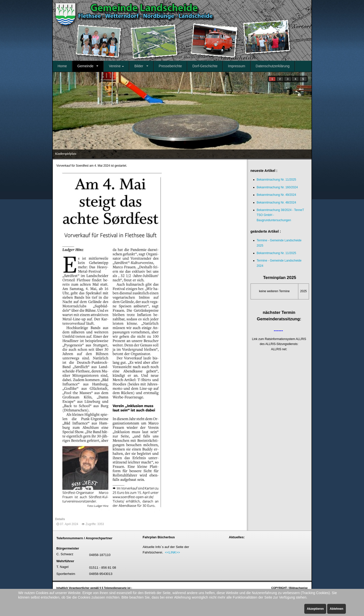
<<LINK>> (173, 552)
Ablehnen (337, 609)
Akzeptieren (315, 609)
